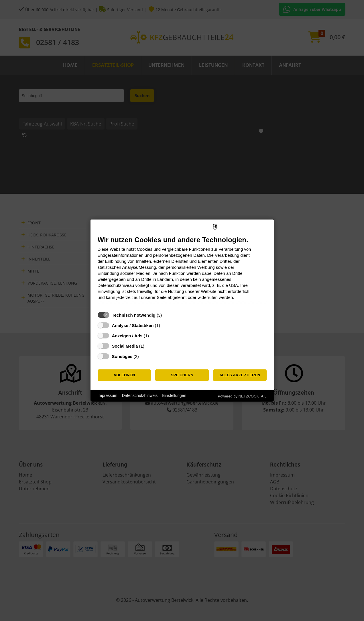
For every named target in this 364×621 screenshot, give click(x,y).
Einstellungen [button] (174, 395)
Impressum (108, 395)
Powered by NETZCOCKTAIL (242, 396)
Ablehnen (124, 375)
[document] (182, 272)
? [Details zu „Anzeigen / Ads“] (154, 335)
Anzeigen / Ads (127, 335)
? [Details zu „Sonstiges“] (144, 356)
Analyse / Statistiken (133, 325)
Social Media (125, 346)
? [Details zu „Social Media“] (149, 346)
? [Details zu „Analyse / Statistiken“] (165, 325)
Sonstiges (122, 356)
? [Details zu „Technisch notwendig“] (167, 315)
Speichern (182, 375)
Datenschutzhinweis (140, 395)
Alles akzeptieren (240, 375)
